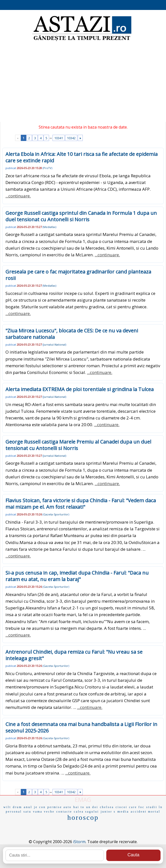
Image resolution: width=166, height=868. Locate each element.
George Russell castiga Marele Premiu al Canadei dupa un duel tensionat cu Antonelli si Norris (78, 445)
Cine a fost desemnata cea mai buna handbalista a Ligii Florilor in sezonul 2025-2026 (81, 727)
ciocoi (122, 807)
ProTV (47, 168)
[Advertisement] (83, 82)
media (123, 811)
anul (28, 807)
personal (14, 812)
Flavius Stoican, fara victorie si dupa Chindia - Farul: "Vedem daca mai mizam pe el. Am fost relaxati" (81, 504)
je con (40, 807)
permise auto (59, 807)
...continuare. (18, 196)
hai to (79, 807)
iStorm (79, 842)
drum (17, 807)
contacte (64, 812)
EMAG (83, 799)
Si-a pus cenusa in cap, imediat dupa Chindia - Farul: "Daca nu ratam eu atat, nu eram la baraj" (77, 576)
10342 (71, 138)
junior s (108, 812)
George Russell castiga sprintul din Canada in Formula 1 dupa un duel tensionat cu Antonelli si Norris (81, 216)
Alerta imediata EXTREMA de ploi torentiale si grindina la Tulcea (80, 389)
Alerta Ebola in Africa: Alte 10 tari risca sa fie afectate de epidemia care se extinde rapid (82, 157)
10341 (59, 138)
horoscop (83, 817)
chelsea (107, 807)
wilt (7, 807)
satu (27, 812)
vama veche (44, 812)
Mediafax (49, 227)
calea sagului (86, 812)
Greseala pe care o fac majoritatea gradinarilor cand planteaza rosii (78, 275)
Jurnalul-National (54, 344)
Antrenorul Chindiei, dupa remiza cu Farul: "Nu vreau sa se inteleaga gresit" (74, 655)
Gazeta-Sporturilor (56, 514)
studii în (154, 807)
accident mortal (146, 812)
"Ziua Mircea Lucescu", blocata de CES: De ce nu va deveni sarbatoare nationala (72, 334)
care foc (137, 807)
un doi (92, 807)
